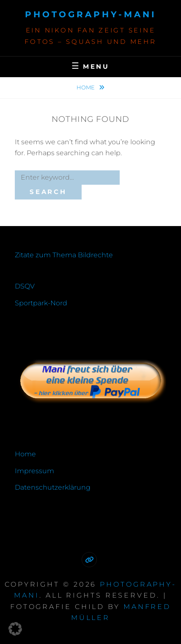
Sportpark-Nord (41, 303)
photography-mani (91, 14)
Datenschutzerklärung (53, 487)
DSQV (25, 286)
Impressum (34, 471)
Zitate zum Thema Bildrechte (64, 255)
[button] (15, 629)
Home (86, 87)
